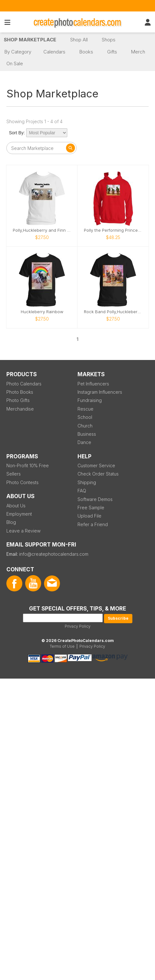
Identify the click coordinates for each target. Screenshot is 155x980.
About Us (16, 506)
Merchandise (20, 409)
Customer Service (96, 465)
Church (85, 426)
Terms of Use (62, 646)
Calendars (54, 52)
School (85, 417)
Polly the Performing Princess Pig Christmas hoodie (113, 230)
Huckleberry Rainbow (42, 312)
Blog (11, 522)
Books (86, 52)
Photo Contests (22, 482)
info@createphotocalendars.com (54, 554)
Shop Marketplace (30, 40)
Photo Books (20, 392)
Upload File (89, 516)
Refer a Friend (93, 524)
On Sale (15, 63)
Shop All (79, 40)
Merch (138, 52)
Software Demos (95, 499)
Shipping (87, 482)
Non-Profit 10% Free (28, 465)
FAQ (82, 491)
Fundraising (90, 400)
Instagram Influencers (100, 392)
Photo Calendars (24, 384)
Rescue (85, 409)
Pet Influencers (93, 384)
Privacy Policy (78, 626)
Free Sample (91, 508)
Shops (109, 40)
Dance (84, 442)
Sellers (14, 474)
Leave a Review (23, 531)
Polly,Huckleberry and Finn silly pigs (42, 230)
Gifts (112, 52)
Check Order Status (98, 474)
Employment (19, 514)
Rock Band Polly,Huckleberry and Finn (113, 312)
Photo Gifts (18, 400)
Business (87, 434)
